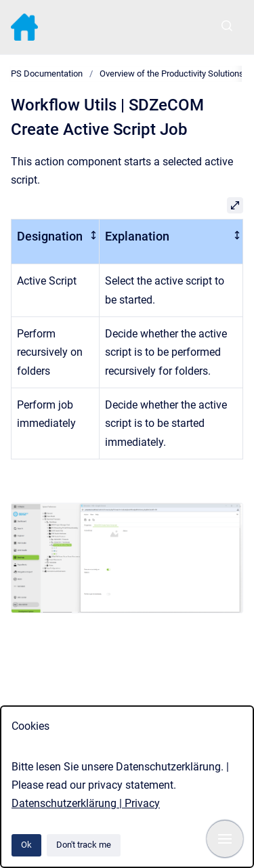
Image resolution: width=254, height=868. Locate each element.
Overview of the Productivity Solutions (172, 74)
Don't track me (84, 845)
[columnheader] (56, 241)
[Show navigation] (225, 839)
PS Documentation (47, 74)
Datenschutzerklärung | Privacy (86, 803)
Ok (26, 845)
